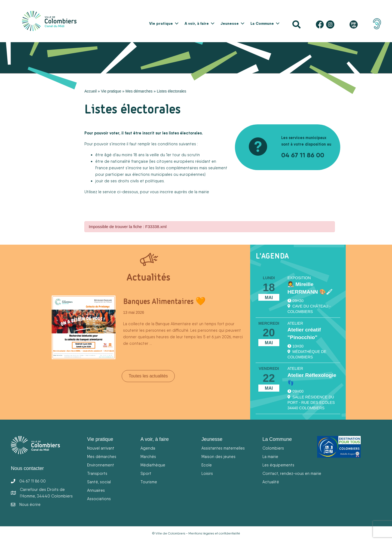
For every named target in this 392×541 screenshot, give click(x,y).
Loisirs (207, 473)
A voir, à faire (197, 23)
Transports (97, 473)
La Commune (262, 23)
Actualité (271, 482)
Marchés (148, 457)
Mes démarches (139, 91)
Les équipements (278, 465)
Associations (99, 499)
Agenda (148, 448)
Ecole (207, 465)
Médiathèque (153, 465)
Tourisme (149, 482)
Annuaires (96, 490)
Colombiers (273, 448)
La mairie (270, 457)
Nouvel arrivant (101, 448)
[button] (177, 23)
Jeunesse (230, 23)
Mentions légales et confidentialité (214, 533)
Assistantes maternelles (223, 448)
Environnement (101, 465)
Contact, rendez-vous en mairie (292, 473)
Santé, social (99, 482)
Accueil (91, 91)
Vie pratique (161, 23)
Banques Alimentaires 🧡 (164, 301)
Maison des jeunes (218, 457)
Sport (146, 473)
